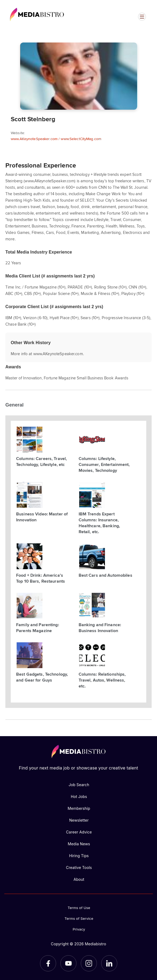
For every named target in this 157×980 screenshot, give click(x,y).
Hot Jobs (79, 797)
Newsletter (79, 820)
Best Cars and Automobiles (105, 575)
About (79, 879)
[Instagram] (89, 963)
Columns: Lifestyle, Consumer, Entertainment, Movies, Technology (104, 464)
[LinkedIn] (109, 963)
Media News (79, 844)
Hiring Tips (79, 856)
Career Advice (79, 832)
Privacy (79, 929)
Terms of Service (79, 918)
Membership (79, 808)
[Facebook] (48, 963)
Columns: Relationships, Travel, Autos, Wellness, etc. (102, 680)
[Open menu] (142, 17)
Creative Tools (79, 867)
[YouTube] (68, 963)
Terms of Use (79, 908)
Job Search (79, 785)
